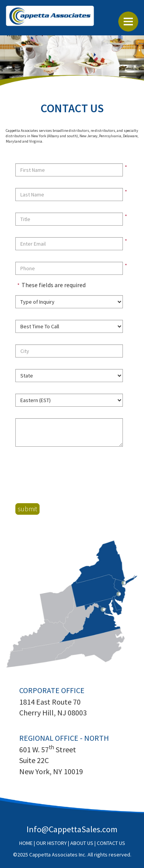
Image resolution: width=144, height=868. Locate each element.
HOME (26, 843)
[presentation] (74, 475)
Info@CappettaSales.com (72, 829)
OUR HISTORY (51, 843)
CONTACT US (111, 843)
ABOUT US (82, 843)
